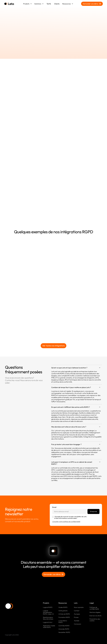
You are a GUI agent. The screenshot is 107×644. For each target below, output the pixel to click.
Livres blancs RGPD (63, 621)
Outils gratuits (63, 611)
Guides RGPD (63, 607)
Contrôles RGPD (64, 626)
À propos (77, 614)
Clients (57, 4)
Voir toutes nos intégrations (53, 346)
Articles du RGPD (64, 614)
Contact (77, 611)
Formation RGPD (64, 617)
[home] (9, 4)
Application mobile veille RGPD (49, 626)
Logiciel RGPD (48, 607)
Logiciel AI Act (48, 622)
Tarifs (49, 4)
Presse (76, 617)
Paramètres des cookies (95, 620)
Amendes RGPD (64, 629)
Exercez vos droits (95, 616)
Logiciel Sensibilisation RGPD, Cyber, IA (48, 612)
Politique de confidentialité (94, 608)
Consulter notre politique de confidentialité (66, 522)
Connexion (78, 624)
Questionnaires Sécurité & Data (48, 618)
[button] (28, 4)
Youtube (77, 621)
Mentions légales (95, 612)
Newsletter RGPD (64, 632)
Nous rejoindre (79, 607)
